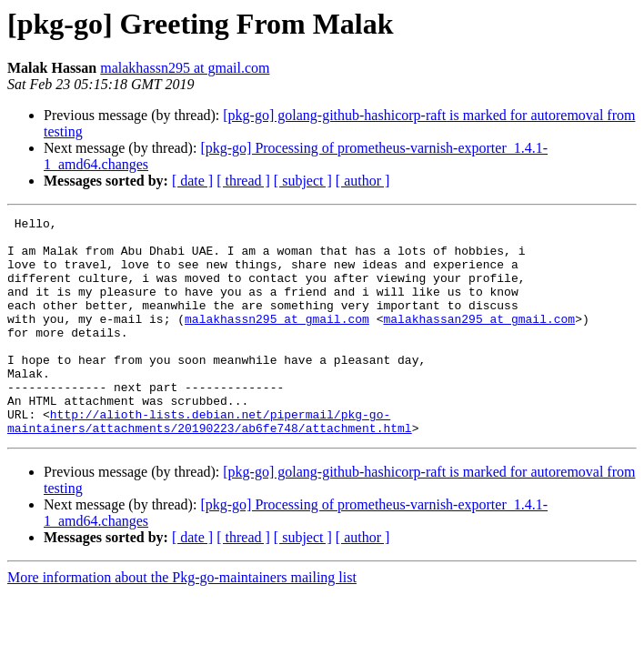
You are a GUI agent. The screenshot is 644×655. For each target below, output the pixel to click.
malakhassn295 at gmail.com (185, 68)
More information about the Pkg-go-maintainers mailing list (182, 621)
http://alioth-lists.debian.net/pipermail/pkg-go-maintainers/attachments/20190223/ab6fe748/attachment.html (210, 463)
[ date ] (192, 181)
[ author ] (363, 181)
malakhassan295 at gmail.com (479, 340)
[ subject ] (303, 181)
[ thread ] (243, 181)
